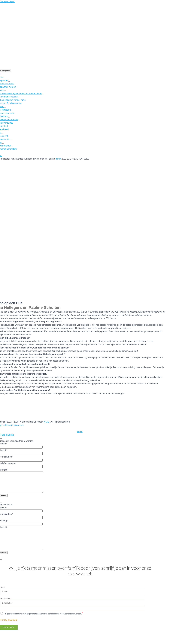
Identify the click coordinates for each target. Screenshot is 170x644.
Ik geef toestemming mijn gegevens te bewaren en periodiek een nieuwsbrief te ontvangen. (43, 622)
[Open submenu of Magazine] (5, 107)
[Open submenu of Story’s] (2, 133)
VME (46, 422)
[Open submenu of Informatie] (5, 91)
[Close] (1, 439)
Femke (58, 159)
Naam (3, 595)
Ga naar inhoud (8, 2)
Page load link (7, 435)
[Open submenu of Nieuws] (3, 143)
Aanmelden (9, 636)
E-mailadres (6, 607)
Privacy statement (9, 628)
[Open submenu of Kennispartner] (9, 81)
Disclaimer (19, 425)
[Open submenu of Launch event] (9, 117)
